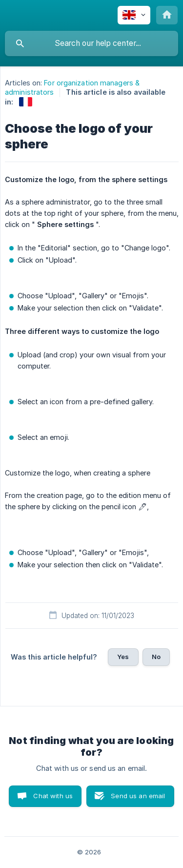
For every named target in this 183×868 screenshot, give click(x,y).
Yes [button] (123, 657)
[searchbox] (91, 43)
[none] (134, 15)
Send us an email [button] (138, 796)
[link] (26, 102)
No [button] (156, 657)
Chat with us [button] (53, 796)
